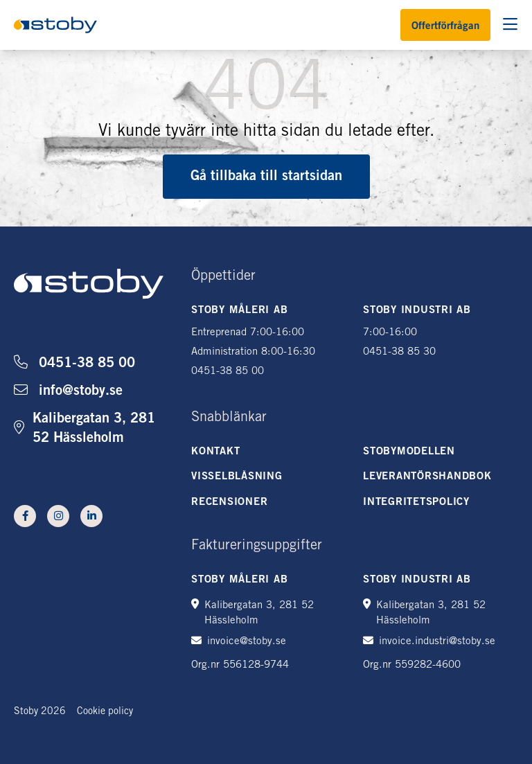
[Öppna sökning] (510, 25)
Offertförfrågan (445, 27)
